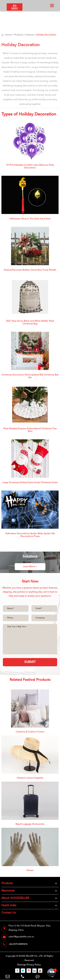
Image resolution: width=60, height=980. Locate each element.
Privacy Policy (34, 965)
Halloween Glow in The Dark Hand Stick (30, 219)
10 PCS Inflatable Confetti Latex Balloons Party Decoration (30, 166)
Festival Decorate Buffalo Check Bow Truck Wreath (30, 270)
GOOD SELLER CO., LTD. (31, 956)
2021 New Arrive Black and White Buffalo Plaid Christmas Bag (30, 322)
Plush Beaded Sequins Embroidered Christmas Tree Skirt (30, 430)
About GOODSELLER (15, 898)
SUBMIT (30, 662)
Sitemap (21, 965)
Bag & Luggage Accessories (30, 824)
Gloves (30, 870)
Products (19, 35)
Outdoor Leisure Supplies (30, 778)
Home (8, 35)
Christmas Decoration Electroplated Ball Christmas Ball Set (30, 376)
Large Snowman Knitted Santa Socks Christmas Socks (30, 483)
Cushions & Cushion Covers (30, 732)
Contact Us (9, 913)
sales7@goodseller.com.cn (18, 937)
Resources (8, 891)
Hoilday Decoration (46, 35)
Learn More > (30, 567)
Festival (30, 35)
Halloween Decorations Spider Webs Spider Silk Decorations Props (30, 535)
